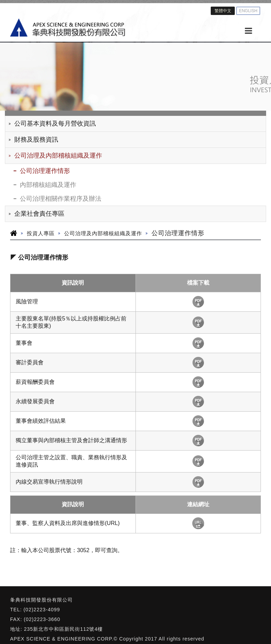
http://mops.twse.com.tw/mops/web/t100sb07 (198, 523)
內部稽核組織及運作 (48, 185)
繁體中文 (223, 11)
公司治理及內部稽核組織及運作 (58, 156)
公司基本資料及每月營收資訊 (55, 124)
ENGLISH (248, 11)
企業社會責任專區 (39, 214)
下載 (198, 302)
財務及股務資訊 (36, 140)
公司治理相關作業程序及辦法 (61, 199)
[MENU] (248, 31)
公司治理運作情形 (45, 171)
